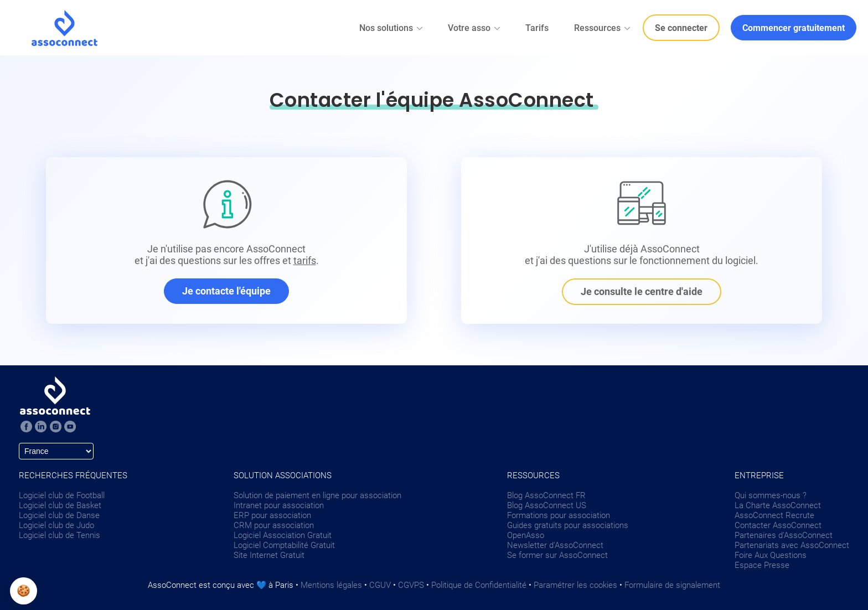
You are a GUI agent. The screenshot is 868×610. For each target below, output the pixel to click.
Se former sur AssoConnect (557, 555)
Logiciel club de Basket (60, 505)
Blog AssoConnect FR (546, 495)
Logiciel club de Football (62, 495)
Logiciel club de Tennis (60, 535)
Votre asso (475, 28)
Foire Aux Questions (771, 555)
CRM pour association (274, 525)
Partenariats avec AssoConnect (792, 545)
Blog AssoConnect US (547, 505)
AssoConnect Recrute (774, 515)
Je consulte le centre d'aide (642, 291)
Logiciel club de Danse (59, 515)
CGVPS (411, 585)
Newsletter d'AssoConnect (555, 545)
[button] (24, 591)
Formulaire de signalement (672, 585)
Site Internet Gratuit (269, 555)
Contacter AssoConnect (778, 525)
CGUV (380, 585)
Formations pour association (559, 515)
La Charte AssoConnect (778, 505)
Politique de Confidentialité (479, 585)
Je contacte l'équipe (226, 291)
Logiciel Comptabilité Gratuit (284, 545)
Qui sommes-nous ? (771, 495)
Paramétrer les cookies (575, 585)
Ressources (603, 28)
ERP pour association (272, 515)
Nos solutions (392, 28)
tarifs (305, 260)
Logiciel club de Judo (56, 525)
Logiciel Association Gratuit (283, 535)
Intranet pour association (279, 505)
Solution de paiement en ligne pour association (317, 495)
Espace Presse (762, 565)
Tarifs (537, 28)
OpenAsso (526, 535)
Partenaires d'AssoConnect (784, 535)
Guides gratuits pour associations (568, 525)
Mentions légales (331, 585)
